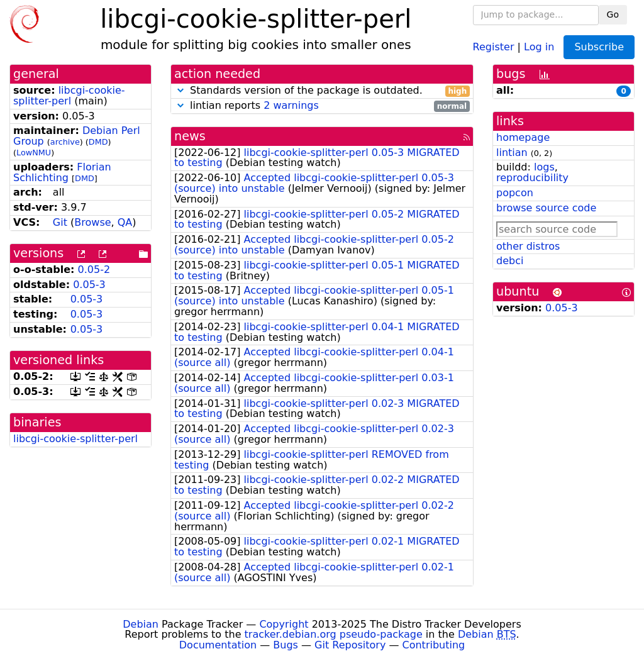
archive (65, 142)
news (190, 136)
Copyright (284, 624)
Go (613, 14)
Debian (141, 624)
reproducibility (532, 178)
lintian (512, 153)
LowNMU (34, 153)
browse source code (546, 208)
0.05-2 (94, 269)
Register (494, 46)
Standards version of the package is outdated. (322, 91)
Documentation (218, 645)
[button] (180, 90)
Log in (539, 46)
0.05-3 (89, 285)
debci (510, 261)
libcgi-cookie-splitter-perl (69, 96)
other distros (528, 246)
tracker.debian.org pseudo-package (334, 634)
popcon (515, 193)
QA (125, 222)
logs (544, 167)
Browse (92, 222)
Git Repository (350, 645)
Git (60, 222)
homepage (523, 137)
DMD (98, 142)
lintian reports (322, 106)
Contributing (434, 645)
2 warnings (291, 105)
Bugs (286, 645)
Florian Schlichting (62, 172)
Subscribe (599, 47)
